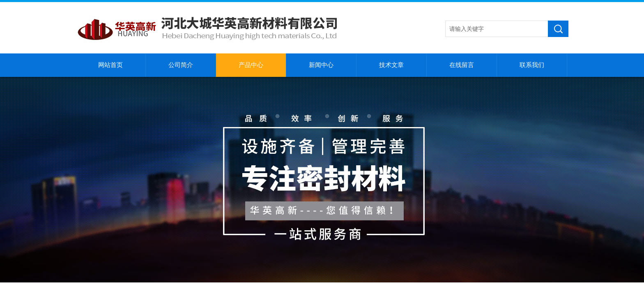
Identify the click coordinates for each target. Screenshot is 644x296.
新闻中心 (321, 65)
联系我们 (532, 65)
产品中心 (251, 65)
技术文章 (391, 65)
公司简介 (181, 65)
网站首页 (110, 65)
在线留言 (462, 65)
